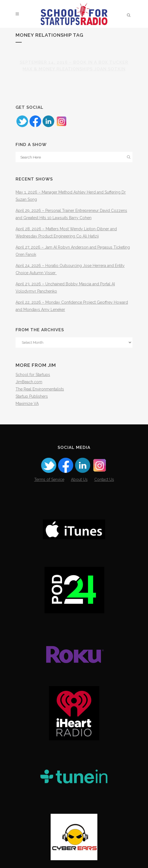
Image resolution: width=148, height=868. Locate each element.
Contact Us (104, 479)
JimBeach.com (29, 382)
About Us (79, 479)
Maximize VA (27, 404)
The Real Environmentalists (40, 389)
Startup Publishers (32, 396)
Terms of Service (49, 479)
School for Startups (33, 375)
